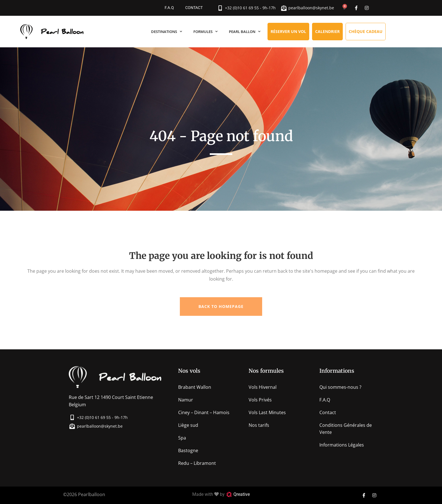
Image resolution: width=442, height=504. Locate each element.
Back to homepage (221, 306)
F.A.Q (169, 8)
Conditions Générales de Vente (346, 429)
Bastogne (188, 450)
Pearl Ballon (245, 31)
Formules (205, 31)
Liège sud (188, 425)
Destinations (167, 31)
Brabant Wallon (195, 387)
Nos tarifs (259, 425)
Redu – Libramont (197, 463)
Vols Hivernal (263, 387)
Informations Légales (342, 445)
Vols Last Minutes (267, 412)
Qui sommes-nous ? (340, 387)
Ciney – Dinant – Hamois (204, 412)
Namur (186, 400)
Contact (194, 8)
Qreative (242, 494)
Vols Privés (260, 400)
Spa (182, 438)
